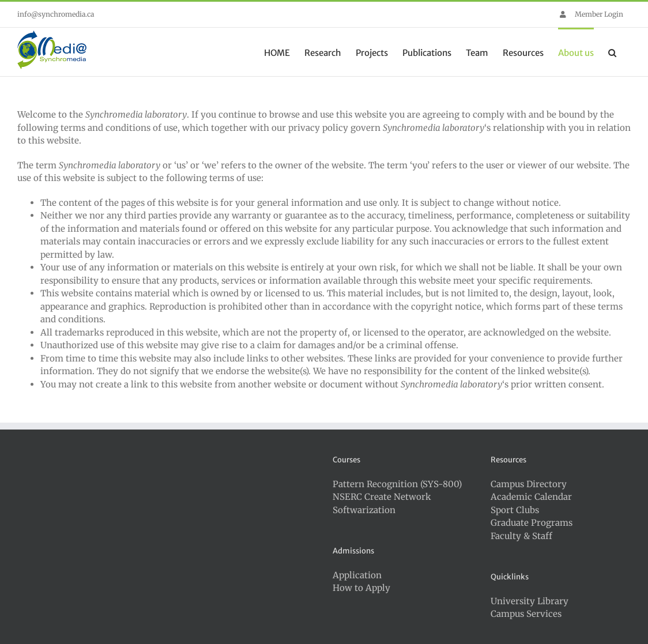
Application (357, 575)
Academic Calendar (531, 497)
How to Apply (361, 588)
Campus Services (526, 614)
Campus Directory (529, 484)
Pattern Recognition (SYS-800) (397, 484)
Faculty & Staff (521, 536)
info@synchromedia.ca (56, 14)
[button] (612, 52)
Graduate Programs (532, 523)
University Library (530, 601)
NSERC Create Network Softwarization (382, 503)
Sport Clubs (515, 510)
